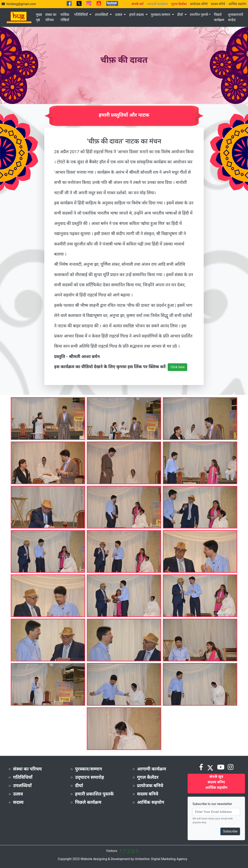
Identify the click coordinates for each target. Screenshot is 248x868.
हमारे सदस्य (137, 15)
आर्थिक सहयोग (237, 4)
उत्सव (119, 15)
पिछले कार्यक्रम (219, 17)
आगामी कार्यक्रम (152, 769)
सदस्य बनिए (216, 782)
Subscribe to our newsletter (212, 804)
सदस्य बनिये (218, 4)
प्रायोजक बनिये (199, 4)
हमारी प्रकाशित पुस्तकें (94, 794)
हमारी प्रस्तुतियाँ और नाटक (124, 115)
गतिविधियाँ (81, 15)
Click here (177, 367)
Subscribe (230, 831)
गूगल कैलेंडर (148, 777)
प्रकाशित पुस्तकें (199, 15)
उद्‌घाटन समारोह (89, 777)
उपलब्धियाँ (102, 15)
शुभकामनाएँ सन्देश (236, 17)
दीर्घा (181, 15)
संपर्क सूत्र (216, 776)
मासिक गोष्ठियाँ (65, 17)
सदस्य (18, 802)
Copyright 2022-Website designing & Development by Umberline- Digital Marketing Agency (122, 859)
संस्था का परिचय (51, 17)
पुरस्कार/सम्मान (161, 15)
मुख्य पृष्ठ (39, 17)
